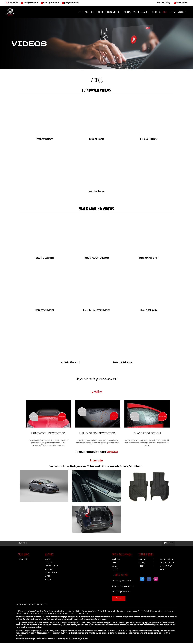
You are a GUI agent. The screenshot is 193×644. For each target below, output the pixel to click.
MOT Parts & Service (140, 12)
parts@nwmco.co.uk (72, 3)
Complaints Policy (164, 3)
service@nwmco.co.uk (51, 3)
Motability (127, 12)
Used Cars (99, 12)
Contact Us (49, 576)
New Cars (88, 12)
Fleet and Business (112, 12)
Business (48, 580)
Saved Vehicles (182, 3)
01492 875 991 (13, 3)
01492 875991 (112, 452)
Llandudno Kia (23, 559)
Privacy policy (44, 605)
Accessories (156, 12)
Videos (165, 12)
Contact (181, 12)
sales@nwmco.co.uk (31, 3)
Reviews (173, 12)
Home (80, 12)
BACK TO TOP (168, 543)
